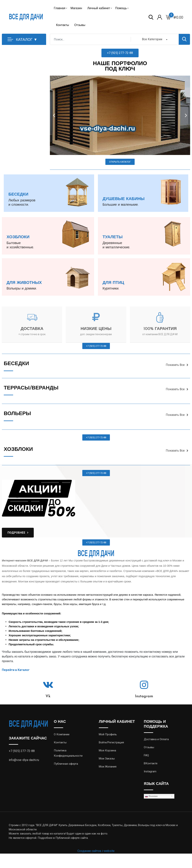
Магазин (76, 8)
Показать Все (177, 365)
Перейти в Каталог (16, 670)
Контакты (63, 25)
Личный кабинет (99, 8)
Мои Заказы (107, 759)
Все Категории (152, 39)
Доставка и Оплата (156, 739)
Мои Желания (108, 767)
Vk (48, 696)
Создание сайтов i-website (96, 851)
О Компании (62, 734)
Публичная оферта (66, 764)
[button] (120, 53)
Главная (60, 8)
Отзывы (80, 25)
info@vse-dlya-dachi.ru (24, 760)
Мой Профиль (108, 734)
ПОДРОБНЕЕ (16, 533)
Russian (151, 796)
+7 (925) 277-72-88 (22, 751)
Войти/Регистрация (111, 742)
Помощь (121, 8)
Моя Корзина (107, 750)
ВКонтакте (151, 763)
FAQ (146, 755)
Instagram (144, 696)
